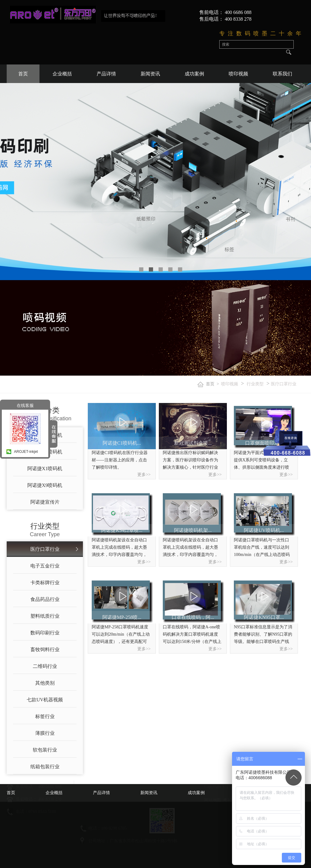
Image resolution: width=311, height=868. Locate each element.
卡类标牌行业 (45, 583)
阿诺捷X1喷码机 (45, 469)
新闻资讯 (150, 74)
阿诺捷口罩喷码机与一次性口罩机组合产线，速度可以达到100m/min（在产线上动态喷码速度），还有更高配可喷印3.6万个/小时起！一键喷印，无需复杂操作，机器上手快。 (262, 548)
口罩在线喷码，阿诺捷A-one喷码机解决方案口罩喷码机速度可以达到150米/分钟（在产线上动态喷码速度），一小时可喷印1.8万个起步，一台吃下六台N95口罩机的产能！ (192, 635)
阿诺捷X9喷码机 (45, 485)
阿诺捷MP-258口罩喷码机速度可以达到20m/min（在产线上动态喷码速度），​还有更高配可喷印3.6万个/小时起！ (121, 635)
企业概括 (62, 74)
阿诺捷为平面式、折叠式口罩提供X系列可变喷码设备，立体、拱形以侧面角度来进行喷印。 (261, 461)
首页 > (214, 384)
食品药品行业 (45, 599)
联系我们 (282, 74)
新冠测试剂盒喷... (193, 443)
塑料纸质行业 (45, 616)
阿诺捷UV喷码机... (264, 530)
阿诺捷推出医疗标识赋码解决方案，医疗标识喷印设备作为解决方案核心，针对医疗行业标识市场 (190, 461)
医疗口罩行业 (284, 384)
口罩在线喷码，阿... (193, 617)
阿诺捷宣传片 (45, 502)
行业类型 (255, 384)
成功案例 (194, 74)
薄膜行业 (45, 733)
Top (294, 778)
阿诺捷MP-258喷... (122, 617)
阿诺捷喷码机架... (193, 530)
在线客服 (25, 405)
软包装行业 (45, 750)
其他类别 (45, 683)
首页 (23, 74)
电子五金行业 (45, 566)
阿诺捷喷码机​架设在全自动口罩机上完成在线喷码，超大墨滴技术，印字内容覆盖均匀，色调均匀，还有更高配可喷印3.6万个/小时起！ (119, 548)
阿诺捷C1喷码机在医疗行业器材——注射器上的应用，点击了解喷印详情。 (120, 460)
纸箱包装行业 (45, 767)
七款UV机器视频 (45, 700)
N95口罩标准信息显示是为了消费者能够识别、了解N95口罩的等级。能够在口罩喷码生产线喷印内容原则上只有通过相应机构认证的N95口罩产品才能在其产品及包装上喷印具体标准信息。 (263, 635)
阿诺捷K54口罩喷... (122, 530)
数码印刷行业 (45, 633)
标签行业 (45, 716)
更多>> (144, 475)
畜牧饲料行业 (45, 649)
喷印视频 (238, 74)
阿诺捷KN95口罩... (264, 617)
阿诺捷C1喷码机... (122, 443)
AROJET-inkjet (26, 452)
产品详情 (106, 74)
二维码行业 (45, 666)
